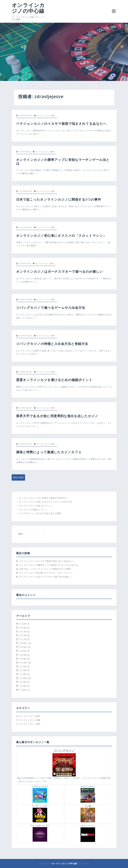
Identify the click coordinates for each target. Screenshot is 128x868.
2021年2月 (24, 639)
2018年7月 (24, 682)
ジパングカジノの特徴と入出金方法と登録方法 (52, 344)
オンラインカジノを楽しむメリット (36, 506)
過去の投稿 (18, 477)
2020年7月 (24, 651)
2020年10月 (25, 647)
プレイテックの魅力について (33, 510)
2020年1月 (24, 659)
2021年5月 (24, 635)
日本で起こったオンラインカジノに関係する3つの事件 (59, 199)
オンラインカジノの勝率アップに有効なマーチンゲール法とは (63, 161)
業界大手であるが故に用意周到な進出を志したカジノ (57, 416)
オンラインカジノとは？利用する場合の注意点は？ (43, 498)
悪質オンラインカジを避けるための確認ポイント (54, 380)
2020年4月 (24, 655)
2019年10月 (25, 663)
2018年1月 (24, 690)
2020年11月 (25, 643)
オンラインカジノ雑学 (46, 116)
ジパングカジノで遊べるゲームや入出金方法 (51, 307)
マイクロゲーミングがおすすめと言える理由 (40, 513)
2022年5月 (24, 624)
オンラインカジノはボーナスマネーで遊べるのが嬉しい (60, 271)
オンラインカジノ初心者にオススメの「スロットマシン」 (61, 235)
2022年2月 (24, 628)
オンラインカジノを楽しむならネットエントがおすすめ (46, 502)
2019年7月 (24, 667)
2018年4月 (24, 686)
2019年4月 (24, 670)
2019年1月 (24, 674)
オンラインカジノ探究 (46, 227)
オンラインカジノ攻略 (45, 152)
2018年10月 (25, 678)
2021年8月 (24, 632)
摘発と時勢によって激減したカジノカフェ (49, 452)
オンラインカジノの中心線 (28, 8)
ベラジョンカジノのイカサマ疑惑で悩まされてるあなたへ (61, 123)
